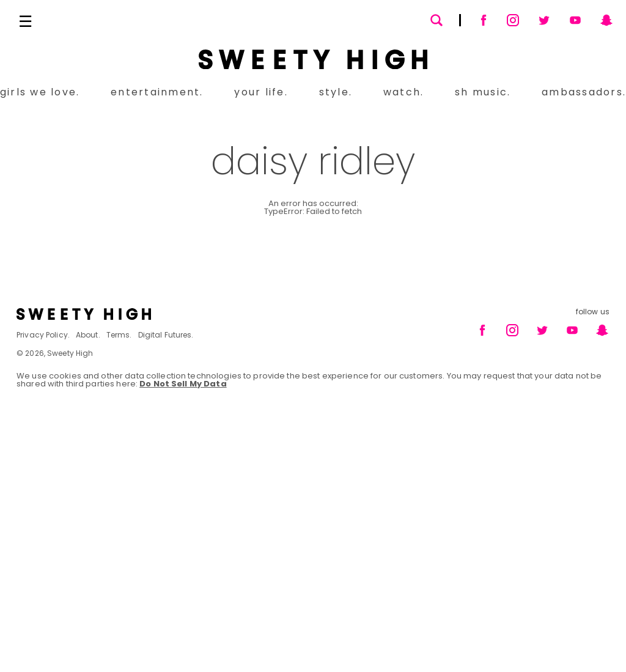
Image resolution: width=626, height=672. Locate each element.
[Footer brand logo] (161, 314)
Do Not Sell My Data (183, 384)
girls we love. (40, 92)
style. (336, 92)
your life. (261, 92)
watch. (403, 92)
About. (88, 335)
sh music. (483, 92)
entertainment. (157, 92)
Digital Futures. (166, 335)
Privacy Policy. (43, 335)
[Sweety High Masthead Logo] (313, 59)
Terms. (119, 335)
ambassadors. (584, 92)
